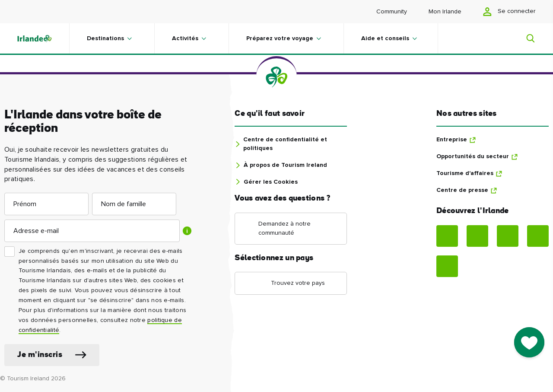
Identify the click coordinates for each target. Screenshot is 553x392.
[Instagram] (477, 236)
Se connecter (509, 12)
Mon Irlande (445, 12)
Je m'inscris (40, 355)
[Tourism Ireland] (43, 38)
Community (392, 12)
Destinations (105, 38)
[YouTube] (538, 236)
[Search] (525, 38)
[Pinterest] (508, 236)
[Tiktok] (447, 266)
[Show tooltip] (187, 231)
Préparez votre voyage (280, 38)
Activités (185, 38)
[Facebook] (447, 236)
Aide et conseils (385, 38)
